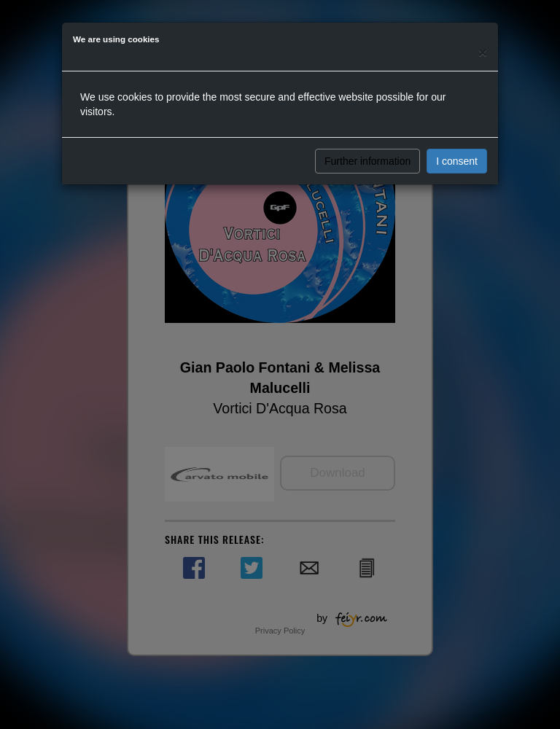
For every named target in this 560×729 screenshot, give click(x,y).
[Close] (483, 52)
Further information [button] (367, 161)
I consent (457, 161)
